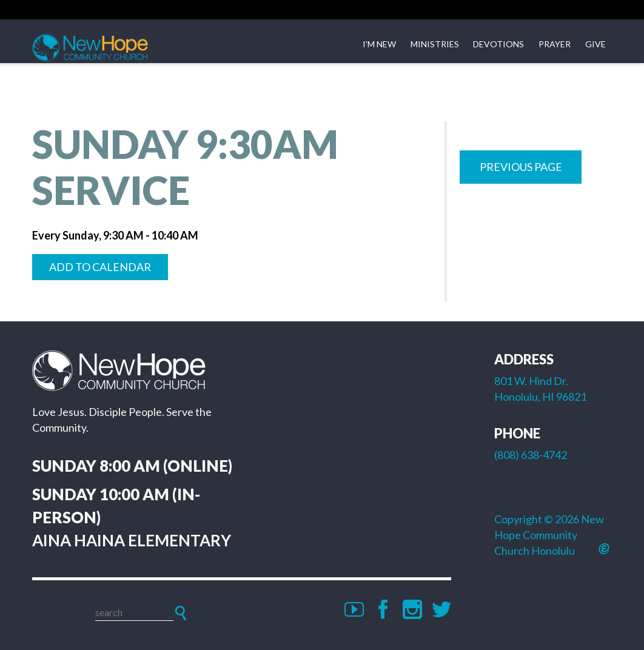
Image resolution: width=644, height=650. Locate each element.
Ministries (435, 44)
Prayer (555, 44)
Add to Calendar (100, 267)
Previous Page (521, 167)
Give (595, 44)
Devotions (498, 44)
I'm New (379, 44)
